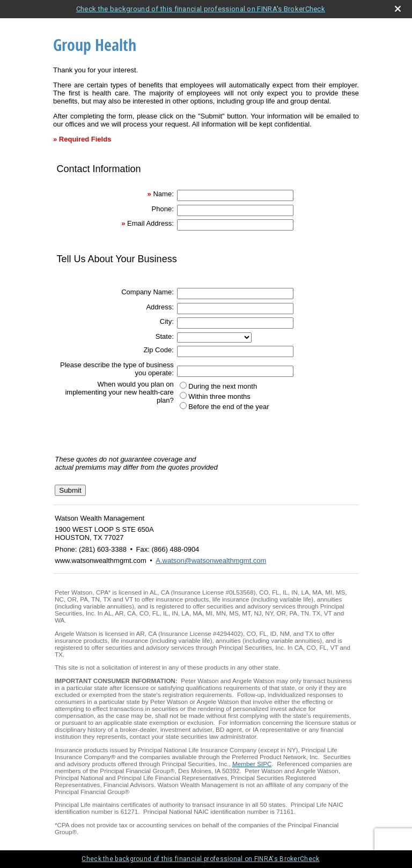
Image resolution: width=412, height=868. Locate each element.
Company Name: (148, 292)
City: (167, 321)
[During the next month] (183, 385)
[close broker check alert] (398, 9)
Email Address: (150, 223)
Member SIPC (252, 764)
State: (165, 336)
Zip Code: (158, 350)
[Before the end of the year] (183, 406)
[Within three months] (183, 395)
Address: (160, 307)
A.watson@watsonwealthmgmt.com (211, 561)
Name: (163, 194)
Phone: (163, 209)
